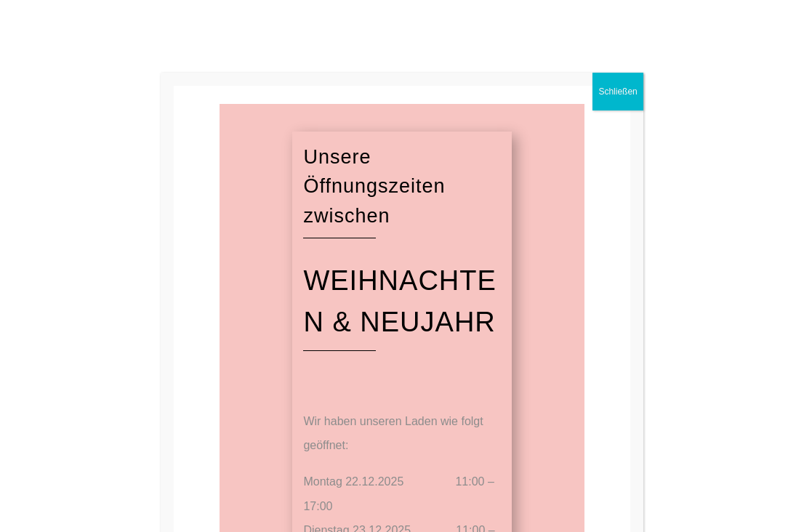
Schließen (618, 92)
